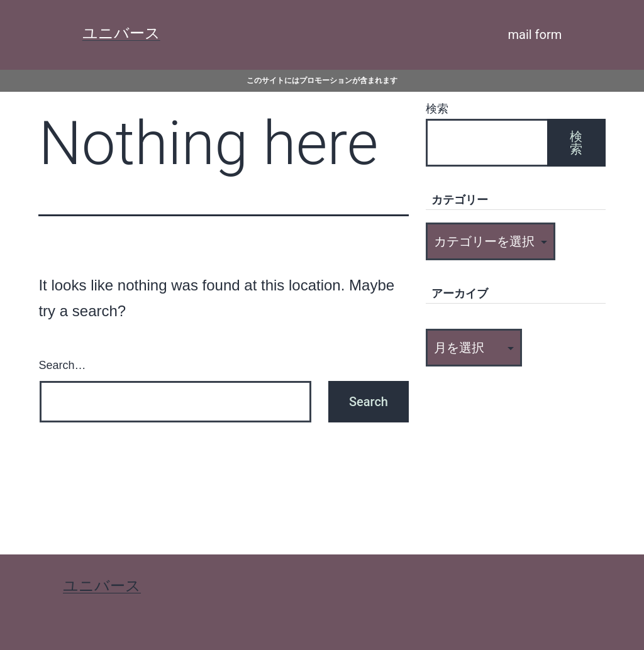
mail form (535, 35)
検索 (437, 109)
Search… (62, 365)
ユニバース (121, 33)
